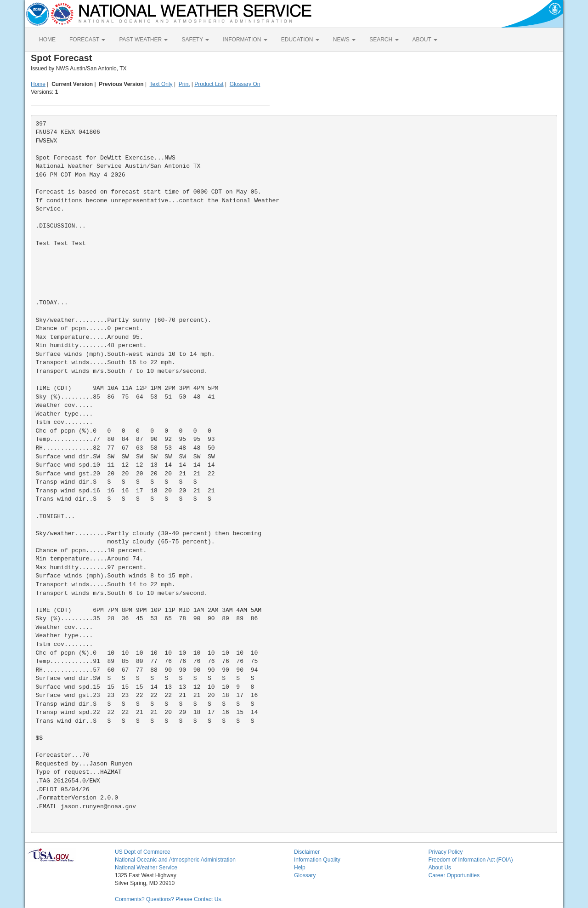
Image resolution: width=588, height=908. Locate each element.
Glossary (305, 875)
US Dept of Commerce (143, 852)
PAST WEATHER (143, 40)
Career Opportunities (454, 875)
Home (38, 84)
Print (184, 84)
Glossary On (245, 84)
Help (300, 868)
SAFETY (195, 40)
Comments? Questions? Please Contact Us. (169, 899)
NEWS (344, 40)
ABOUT (425, 40)
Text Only (161, 84)
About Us (440, 868)
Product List (209, 84)
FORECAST (87, 40)
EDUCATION (300, 40)
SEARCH (384, 40)
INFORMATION (245, 40)
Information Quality (317, 860)
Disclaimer (307, 852)
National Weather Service (146, 868)
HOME (47, 40)
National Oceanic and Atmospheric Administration (175, 860)
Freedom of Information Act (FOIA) (471, 860)
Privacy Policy (446, 852)
